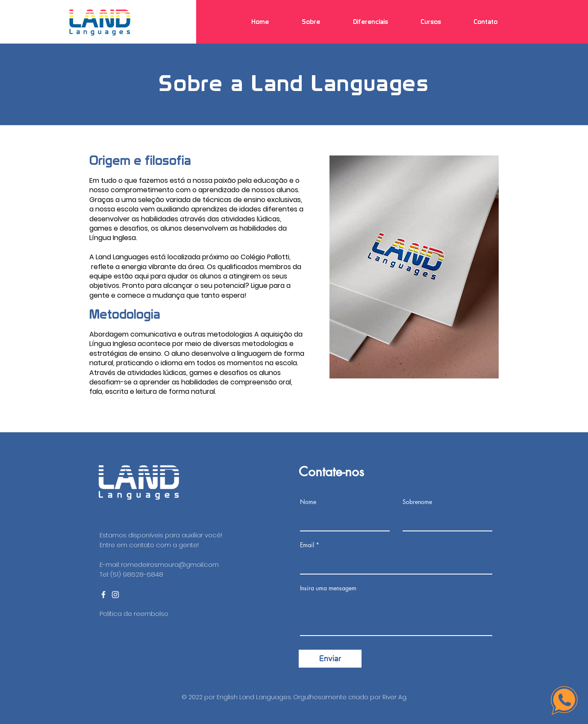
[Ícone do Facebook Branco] (103, 595)
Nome (308, 502)
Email (307, 545)
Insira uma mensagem (328, 588)
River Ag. (395, 697)
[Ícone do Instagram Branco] (115, 595)
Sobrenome (417, 502)
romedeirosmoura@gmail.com (170, 564)
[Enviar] (330, 659)
